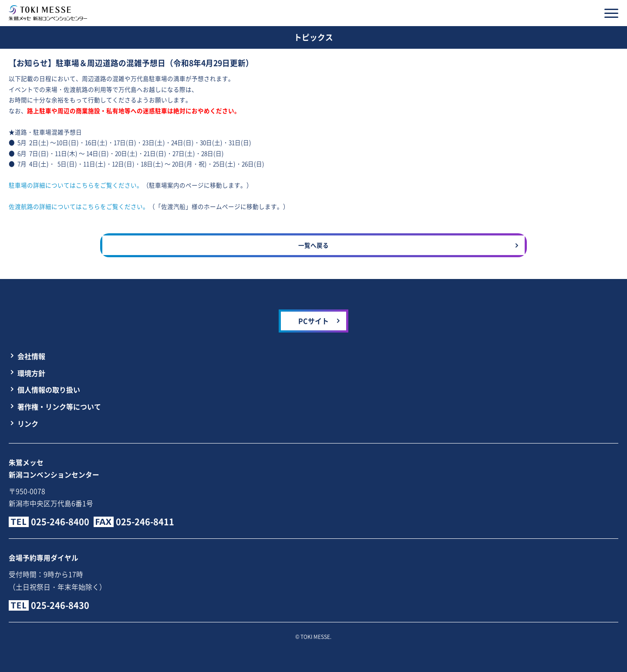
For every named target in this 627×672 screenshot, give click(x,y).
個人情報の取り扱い (49, 390)
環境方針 (31, 373)
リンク (28, 423)
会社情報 (31, 356)
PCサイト (313, 321)
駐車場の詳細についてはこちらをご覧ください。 (76, 185)
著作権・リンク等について (59, 407)
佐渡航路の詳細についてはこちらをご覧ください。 (79, 206)
